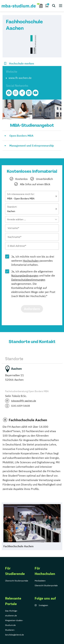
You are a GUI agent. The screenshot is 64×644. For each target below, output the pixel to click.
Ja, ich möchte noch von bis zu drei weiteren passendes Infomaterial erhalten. (33, 261)
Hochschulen (31, 261)
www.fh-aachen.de (20, 78)
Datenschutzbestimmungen (28, 280)
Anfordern (32, 309)
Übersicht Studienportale (17, 581)
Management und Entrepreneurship (32, 146)
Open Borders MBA (21, 136)
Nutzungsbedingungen (25, 275)
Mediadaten (40, 581)
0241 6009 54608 (20, 406)
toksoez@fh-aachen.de (24, 401)
